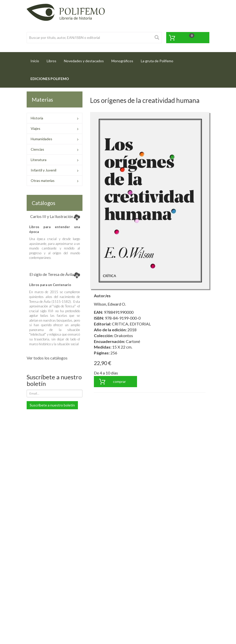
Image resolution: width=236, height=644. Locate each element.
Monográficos (122, 61)
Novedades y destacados (84, 61)
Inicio (37, 59)
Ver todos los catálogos (47, 358)
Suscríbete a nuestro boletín (52, 405)
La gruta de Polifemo (157, 61)
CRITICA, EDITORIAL (131, 324)
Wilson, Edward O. (110, 304)
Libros (52, 61)
